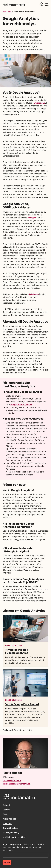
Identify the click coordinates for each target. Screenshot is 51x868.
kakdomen (34, 294)
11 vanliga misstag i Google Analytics (17, 651)
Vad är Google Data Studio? (22, 704)
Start (4, 12)
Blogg (10, 12)
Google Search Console (21, 405)
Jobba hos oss (9, 819)
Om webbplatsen (10, 828)
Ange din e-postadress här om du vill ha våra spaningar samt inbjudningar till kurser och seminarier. (23, 847)
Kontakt (6, 810)
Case (5, 814)
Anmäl (7, 862)
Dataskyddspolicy (11, 833)
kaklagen (32, 218)
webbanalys (40, 103)
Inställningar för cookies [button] (14, 837)
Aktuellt (6, 805)
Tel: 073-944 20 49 (12, 780)
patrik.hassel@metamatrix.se (16, 784)
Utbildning (7, 823)
